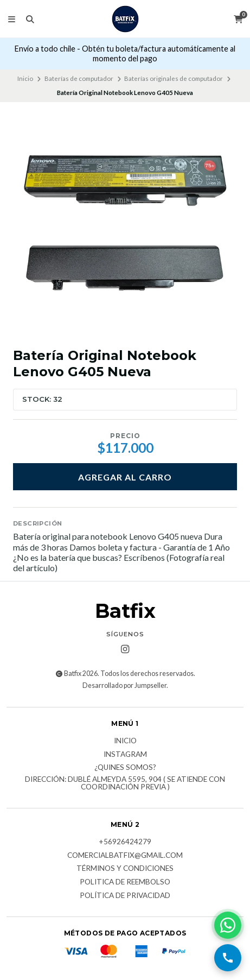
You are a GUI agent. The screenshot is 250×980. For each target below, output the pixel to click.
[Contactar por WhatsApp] (228, 925)
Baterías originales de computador (174, 78)
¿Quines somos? (125, 768)
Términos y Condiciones (125, 869)
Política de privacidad (125, 896)
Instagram (125, 755)
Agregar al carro (125, 477)
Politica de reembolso (125, 882)
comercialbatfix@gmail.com (125, 856)
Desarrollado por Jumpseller (124, 685)
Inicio (25, 78)
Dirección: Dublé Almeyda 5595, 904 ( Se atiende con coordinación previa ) (125, 783)
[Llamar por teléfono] (228, 958)
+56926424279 (125, 842)
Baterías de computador (79, 78)
